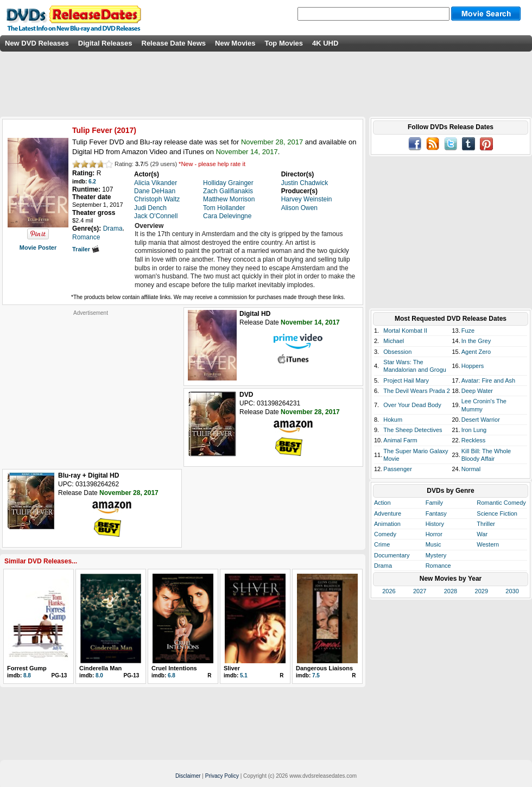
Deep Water (477, 391)
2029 (482, 591)
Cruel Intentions (174, 668)
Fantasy (436, 513)
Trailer (86, 249)
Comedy (385, 534)
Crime (382, 544)
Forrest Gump (27, 668)
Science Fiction (497, 513)
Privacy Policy (222, 776)
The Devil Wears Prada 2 (417, 391)
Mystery (436, 555)
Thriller (486, 524)
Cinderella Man (100, 668)
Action (382, 503)
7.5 (316, 675)
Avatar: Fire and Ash (488, 380)
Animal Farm (400, 440)
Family (434, 503)
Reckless (474, 440)
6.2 (92, 182)
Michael (394, 341)
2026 (389, 591)
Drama (383, 566)
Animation (387, 524)
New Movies (235, 43)
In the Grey (476, 341)
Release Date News (174, 43)
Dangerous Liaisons (324, 668)
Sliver (232, 668)
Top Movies (284, 43)
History (435, 524)
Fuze (468, 331)
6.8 (172, 675)
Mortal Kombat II (405, 331)
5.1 (244, 675)
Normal (471, 469)
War (482, 534)
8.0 (99, 675)
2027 (420, 591)
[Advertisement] (91, 384)
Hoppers (473, 366)
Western (488, 544)
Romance (438, 566)
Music (433, 544)
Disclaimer (188, 776)
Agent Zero (476, 352)
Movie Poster (38, 247)
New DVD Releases (37, 43)
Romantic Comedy (501, 503)
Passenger (398, 469)
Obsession (397, 352)
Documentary (392, 555)
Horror (434, 534)
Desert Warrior (481, 420)
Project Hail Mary (406, 380)
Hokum (393, 420)
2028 (451, 591)
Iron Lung (474, 430)
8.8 (27, 675)
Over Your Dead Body (412, 405)
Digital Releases (105, 43)
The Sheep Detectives (413, 430)
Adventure (388, 513)
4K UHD (325, 43)
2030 (512, 591)
